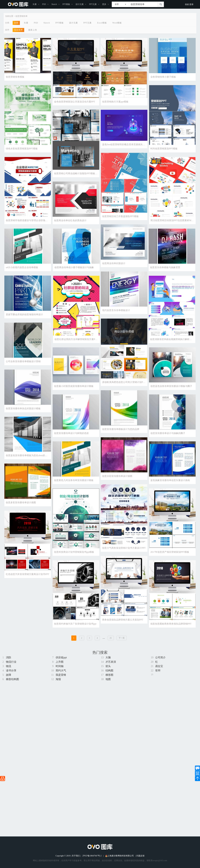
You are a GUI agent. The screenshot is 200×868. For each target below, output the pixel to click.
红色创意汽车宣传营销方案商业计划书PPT (28, 585)
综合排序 (18, 30)
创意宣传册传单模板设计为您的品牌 (121, 437)
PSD (44, 4)
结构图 (109, 671)
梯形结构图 (12, 679)
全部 (16, 23)
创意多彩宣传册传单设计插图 (21, 512)
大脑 (108, 657)
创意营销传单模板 (15, 77)
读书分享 (11, 671)
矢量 (35, 4)
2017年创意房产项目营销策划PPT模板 (170, 562)
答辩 (158, 671)
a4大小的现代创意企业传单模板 (22, 272)
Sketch (54, 4)
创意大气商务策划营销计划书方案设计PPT (124, 558)
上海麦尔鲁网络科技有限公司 (119, 856)
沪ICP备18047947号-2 (92, 856)
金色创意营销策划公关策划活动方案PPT (75, 102)
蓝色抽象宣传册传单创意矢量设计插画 (170, 489)
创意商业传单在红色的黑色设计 (70, 224)
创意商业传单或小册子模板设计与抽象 (149, 272)
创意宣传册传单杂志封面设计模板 (23, 416)
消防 (9, 657)
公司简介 (160, 657)
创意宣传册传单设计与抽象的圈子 (168, 442)
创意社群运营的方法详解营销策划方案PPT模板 (153, 345)
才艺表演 (111, 662)
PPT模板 (66, 4)
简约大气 (61, 671)
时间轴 (60, 666)
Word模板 (117, 23)
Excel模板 (102, 23)
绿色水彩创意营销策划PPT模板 (22, 150)
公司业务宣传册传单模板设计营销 (23, 368)
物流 (9, 666)
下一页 (122, 638)
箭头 (108, 666)
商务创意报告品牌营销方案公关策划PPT (123, 632)
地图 (108, 679)
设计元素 (80, 4)
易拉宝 (159, 666)
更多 (104, 4)
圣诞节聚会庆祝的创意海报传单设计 (24, 320)
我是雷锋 (61, 675)
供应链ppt (61, 657)
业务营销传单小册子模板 (163, 77)
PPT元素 (93, 4)
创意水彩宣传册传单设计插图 (117, 485)
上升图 (60, 662)
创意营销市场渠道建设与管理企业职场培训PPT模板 (32, 223)
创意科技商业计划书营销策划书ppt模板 (74, 562)
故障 (9, 675)
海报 (58, 679)
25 (111, 638)
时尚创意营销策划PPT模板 (164, 150)
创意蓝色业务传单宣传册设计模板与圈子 (171, 393)
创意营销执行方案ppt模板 (115, 102)
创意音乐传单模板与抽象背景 (90, 272)
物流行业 (11, 662)
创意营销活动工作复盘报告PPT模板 (120, 219)
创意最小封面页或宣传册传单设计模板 (74, 393)
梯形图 (109, 675)
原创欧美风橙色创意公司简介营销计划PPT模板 (126, 389)
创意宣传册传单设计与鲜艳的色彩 (71, 442)
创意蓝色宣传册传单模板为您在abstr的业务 (28, 464)
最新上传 (33, 30)
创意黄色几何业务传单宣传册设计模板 (74, 489)
